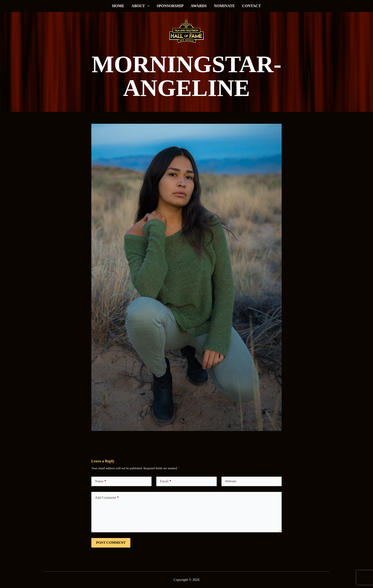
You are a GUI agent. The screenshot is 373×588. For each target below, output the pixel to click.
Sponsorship (170, 6)
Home (118, 6)
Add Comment (107, 498)
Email (165, 481)
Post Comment (111, 543)
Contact (252, 6)
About (141, 6)
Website (231, 481)
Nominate (224, 6)
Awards (199, 6)
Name (101, 481)
